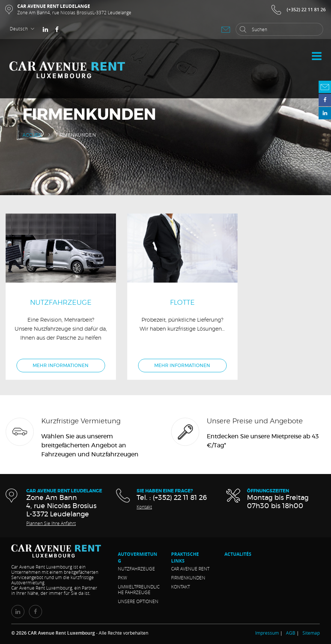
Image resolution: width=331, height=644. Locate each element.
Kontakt (144, 507)
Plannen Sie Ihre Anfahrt (51, 523)
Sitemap (311, 633)
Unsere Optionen (138, 601)
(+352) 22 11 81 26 (306, 10)
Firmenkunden (188, 578)
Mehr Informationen (61, 366)
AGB (291, 633)
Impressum (267, 633)
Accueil (32, 135)
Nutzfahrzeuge (136, 569)
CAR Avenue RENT (190, 569)
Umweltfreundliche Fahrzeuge (139, 589)
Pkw (123, 578)
